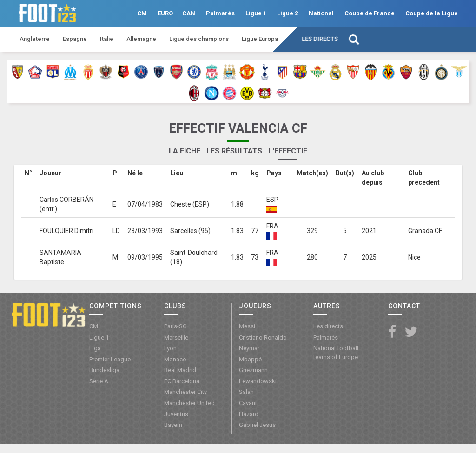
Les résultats (234, 151)
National (321, 13)
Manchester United (189, 403)
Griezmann (253, 370)
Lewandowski (258, 381)
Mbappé (250, 359)
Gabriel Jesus (257, 425)
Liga (95, 348)
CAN (189, 13)
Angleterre (35, 39)
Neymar (249, 348)
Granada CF (425, 231)
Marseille (176, 337)
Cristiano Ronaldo (263, 337)
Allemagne (141, 39)
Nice (414, 257)
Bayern (173, 425)
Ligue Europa (260, 39)
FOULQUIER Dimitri (66, 231)
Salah (246, 392)
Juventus (176, 414)
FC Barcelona (182, 381)
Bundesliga (104, 370)
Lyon (170, 348)
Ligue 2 (288, 13)
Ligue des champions (199, 39)
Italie (107, 39)
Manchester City (185, 392)
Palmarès (220, 13)
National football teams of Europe (336, 353)
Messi (247, 326)
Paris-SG (175, 326)
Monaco (175, 359)
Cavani (248, 403)
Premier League (110, 359)
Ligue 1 (256, 13)
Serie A (99, 381)
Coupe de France (370, 13)
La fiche (185, 151)
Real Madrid (180, 370)
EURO (165, 13)
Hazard (249, 414)
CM (142, 13)
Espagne (75, 39)
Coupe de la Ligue (432, 13)
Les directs (320, 39)
